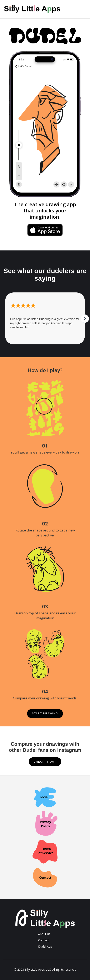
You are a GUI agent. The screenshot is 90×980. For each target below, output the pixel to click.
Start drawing (45, 714)
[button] (81, 9)
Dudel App (45, 946)
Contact (43, 940)
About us (44, 934)
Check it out (45, 762)
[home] (35, 9)
